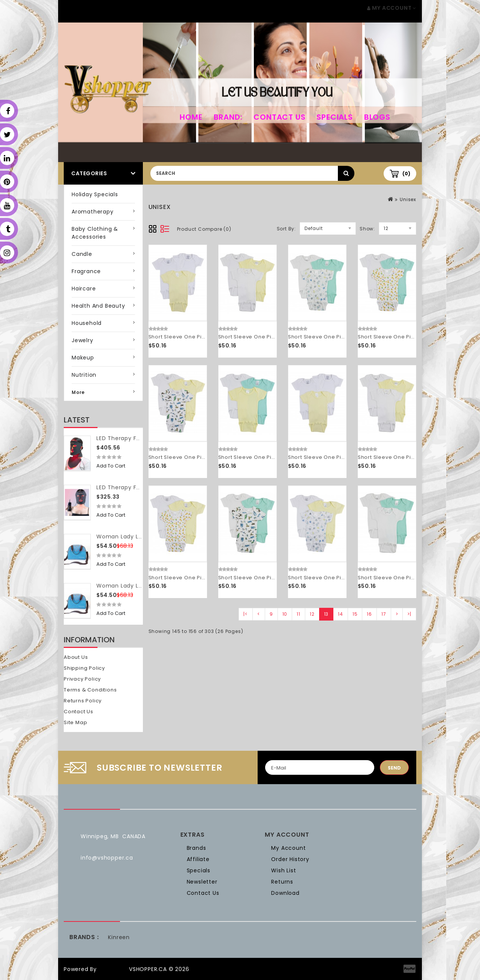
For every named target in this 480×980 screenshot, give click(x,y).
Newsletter (202, 882)
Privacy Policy (82, 679)
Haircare (84, 289)
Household (87, 323)
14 (340, 614)
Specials (334, 117)
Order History (290, 859)
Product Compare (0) (204, 229)
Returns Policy (83, 701)
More (78, 392)
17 (384, 614)
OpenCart (113, 969)
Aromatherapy (93, 212)
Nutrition (84, 375)
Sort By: (286, 229)
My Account (288, 848)
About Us (76, 657)
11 (298, 614)
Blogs (377, 117)
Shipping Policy (84, 668)
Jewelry (82, 340)
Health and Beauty (98, 306)
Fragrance (86, 271)
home (191, 117)
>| (409, 614)
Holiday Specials (95, 194)
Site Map (75, 722)
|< (246, 614)
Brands (196, 848)
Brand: (228, 117)
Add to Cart (111, 466)
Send (394, 768)
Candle (82, 254)
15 (355, 614)
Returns (282, 882)
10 (285, 614)
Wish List (283, 870)
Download (285, 893)
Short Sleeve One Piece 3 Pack (190, 337)
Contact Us (279, 117)
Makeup (83, 358)
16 (369, 614)
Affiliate (198, 859)
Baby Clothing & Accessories (95, 233)
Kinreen (119, 937)
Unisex (408, 199)
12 (312, 614)
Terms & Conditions (90, 690)
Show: (367, 229)
